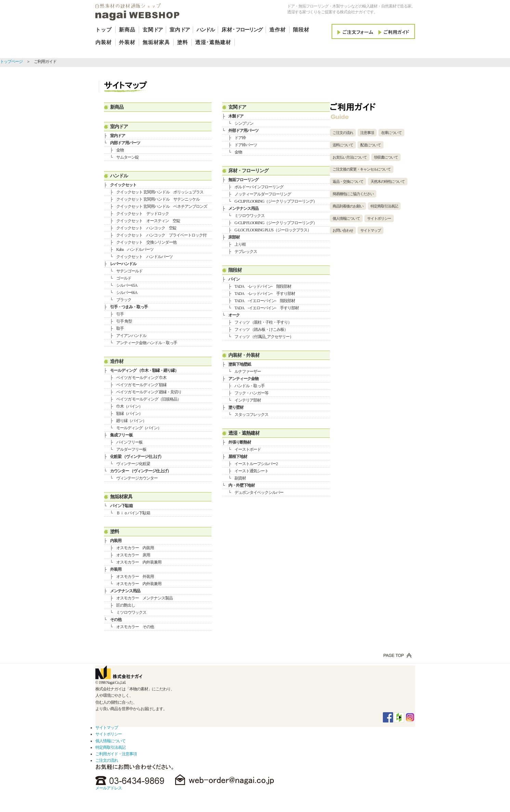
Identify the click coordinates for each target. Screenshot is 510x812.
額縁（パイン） (129, 414)
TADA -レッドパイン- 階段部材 (263, 286)
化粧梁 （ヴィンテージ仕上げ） (137, 457)
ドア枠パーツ (246, 145)
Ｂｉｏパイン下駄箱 (133, 513)
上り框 (240, 244)
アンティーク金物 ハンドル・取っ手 (147, 343)
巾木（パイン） (129, 406)
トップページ (11, 62)
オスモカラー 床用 (133, 555)
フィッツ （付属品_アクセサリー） (264, 337)
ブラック (124, 300)
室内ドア (119, 126)
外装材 (127, 42)
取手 (120, 328)
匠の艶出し (126, 605)
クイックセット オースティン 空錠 (148, 221)
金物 (120, 150)
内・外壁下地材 (241, 485)
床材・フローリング (248, 171)
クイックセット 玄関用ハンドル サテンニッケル (158, 199)
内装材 (104, 42)
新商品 (127, 30)
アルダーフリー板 (131, 449)
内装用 (116, 541)
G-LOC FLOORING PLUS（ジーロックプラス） (273, 230)
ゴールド (124, 278)
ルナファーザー (248, 371)
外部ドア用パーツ (243, 131)
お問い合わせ (343, 230)
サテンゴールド (129, 271)
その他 (116, 620)
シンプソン (244, 123)
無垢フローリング (243, 180)
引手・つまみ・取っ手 (129, 307)
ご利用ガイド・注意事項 (116, 754)
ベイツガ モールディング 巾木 (141, 378)
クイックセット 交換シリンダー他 (146, 242)
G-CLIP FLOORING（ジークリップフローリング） (276, 201)
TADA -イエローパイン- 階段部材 (265, 301)
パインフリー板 (129, 442)
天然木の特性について (388, 181)
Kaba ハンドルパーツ (135, 249)
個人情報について (346, 218)
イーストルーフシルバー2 (256, 464)
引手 (120, 314)
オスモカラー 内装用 (135, 548)
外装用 (116, 569)
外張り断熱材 (240, 442)
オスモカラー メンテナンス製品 (144, 598)
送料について (343, 145)
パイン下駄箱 (121, 506)
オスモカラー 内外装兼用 (139, 562)
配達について (371, 145)
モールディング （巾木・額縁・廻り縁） (144, 370)
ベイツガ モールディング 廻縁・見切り (149, 392)
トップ (104, 30)
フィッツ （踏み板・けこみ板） (261, 329)
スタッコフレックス (251, 415)
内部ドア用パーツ (125, 143)
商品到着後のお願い (348, 206)
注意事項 (367, 133)
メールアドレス (109, 788)
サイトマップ (371, 230)
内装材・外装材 (244, 355)
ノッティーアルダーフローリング (263, 194)
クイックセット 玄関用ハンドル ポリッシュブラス (160, 192)
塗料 (183, 42)
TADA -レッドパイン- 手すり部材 (265, 294)
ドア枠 (240, 138)
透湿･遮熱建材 (213, 42)
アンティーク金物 (243, 379)
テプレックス (246, 252)
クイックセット (123, 185)
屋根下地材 (238, 457)
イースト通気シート (251, 471)
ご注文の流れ (343, 133)
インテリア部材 (248, 400)
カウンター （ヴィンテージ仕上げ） (140, 471)
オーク (234, 315)
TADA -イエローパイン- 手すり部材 (267, 308)
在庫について (391, 133)
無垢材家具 (156, 42)
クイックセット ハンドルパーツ (144, 257)
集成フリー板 (121, 435)
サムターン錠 (127, 157)
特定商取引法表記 (384, 206)
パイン (234, 279)
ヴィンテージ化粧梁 (133, 464)
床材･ (242, 30)
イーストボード (248, 449)
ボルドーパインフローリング (259, 187)
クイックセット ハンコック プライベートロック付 (161, 235)
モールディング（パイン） (139, 428)
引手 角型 (124, 321)
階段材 (301, 30)
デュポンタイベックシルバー (259, 492)
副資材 (240, 478)
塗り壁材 (236, 407)
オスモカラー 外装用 (135, 577)
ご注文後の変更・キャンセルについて (362, 169)
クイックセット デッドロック (143, 214)
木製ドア (236, 116)
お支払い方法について (350, 157)
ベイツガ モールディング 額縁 (141, 385)
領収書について (386, 157)
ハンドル (119, 176)
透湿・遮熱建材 (244, 433)
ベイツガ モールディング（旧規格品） (149, 399)
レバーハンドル (123, 264)
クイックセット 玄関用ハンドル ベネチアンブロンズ (162, 206)
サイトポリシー (379, 218)
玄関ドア (237, 107)
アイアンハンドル (131, 336)
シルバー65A (127, 285)
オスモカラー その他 (135, 627)
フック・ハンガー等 (251, 393)
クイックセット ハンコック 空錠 (146, 228)
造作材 (278, 30)
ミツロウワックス (131, 612)
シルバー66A (127, 293)
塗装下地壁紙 (240, 364)
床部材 (234, 237)
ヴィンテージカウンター (137, 478)
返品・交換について (348, 181)
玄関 (152, 30)
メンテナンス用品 (125, 591)
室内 (179, 30)
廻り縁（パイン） (131, 421)
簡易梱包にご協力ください (353, 194)
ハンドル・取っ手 (250, 386)
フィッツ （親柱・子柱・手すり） (263, 322)
